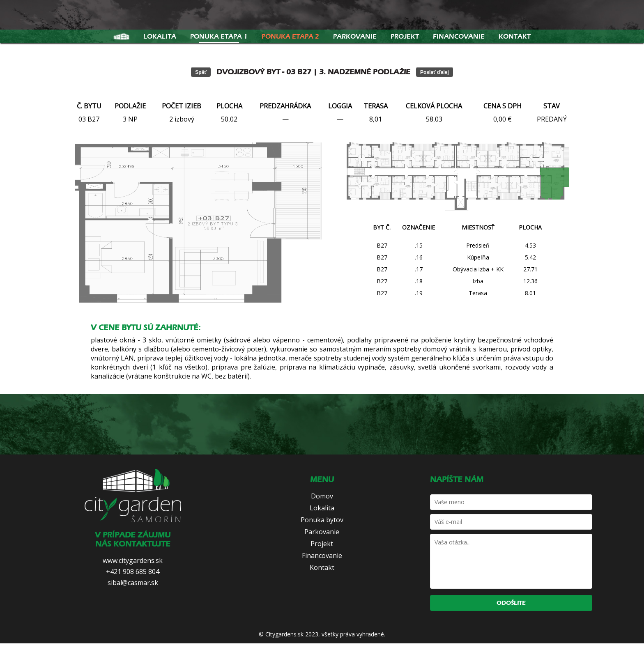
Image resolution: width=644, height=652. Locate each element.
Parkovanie (355, 37)
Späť (201, 72)
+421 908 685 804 (133, 572)
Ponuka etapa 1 (219, 37)
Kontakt (515, 37)
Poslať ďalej (435, 72)
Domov (322, 496)
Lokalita (160, 37)
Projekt (405, 37)
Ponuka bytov (322, 520)
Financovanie (459, 37)
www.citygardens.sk (133, 560)
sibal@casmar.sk (133, 583)
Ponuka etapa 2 (290, 37)
